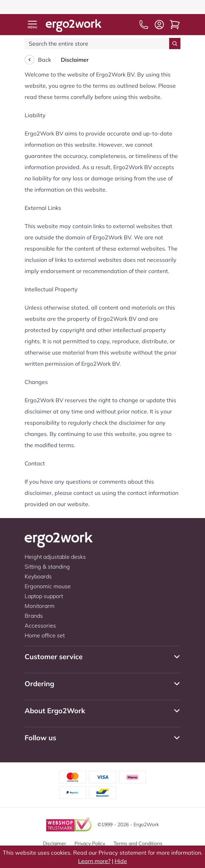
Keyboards (38, 576)
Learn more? (94, 861)
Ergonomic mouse (48, 586)
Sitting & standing (47, 566)
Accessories (40, 625)
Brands (34, 616)
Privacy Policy (90, 843)
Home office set (45, 635)
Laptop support (44, 596)
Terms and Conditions (138, 843)
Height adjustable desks (55, 557)
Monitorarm (40, 606)
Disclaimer (55, 843)
